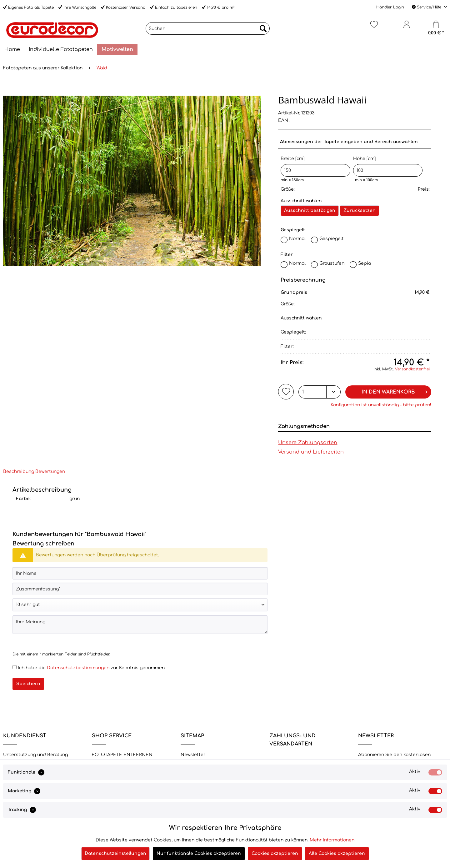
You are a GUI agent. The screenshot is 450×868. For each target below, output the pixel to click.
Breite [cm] (315, 166)
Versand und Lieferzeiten (311, 452)
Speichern (28, 684)
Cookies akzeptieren (275, 853)
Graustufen (332, 263)
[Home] (12, 49)
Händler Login (390, 7)
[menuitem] (208, 31)
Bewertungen (50, 472)
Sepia (365, 263)
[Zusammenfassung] (140, 589)
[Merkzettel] (374, 27)
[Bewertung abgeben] (140, 605)
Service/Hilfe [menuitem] (427, 7)
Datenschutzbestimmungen (78, 668)
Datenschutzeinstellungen (115, 853)
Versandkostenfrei (412, 369)
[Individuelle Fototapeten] (61, 49)
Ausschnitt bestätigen (310, 211)
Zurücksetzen (360, 211)
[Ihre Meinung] (140, 625)
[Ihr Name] (140, 573)
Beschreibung (19, 472)
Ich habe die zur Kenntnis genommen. (92, 668)
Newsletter (193, 755)
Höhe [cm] (388, 166)
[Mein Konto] (406, 27)
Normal (297, 239)
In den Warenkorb (395, 391)
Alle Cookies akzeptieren (337, 853)
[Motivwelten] (117, 49)
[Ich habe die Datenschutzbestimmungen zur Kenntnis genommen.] (15, 667)
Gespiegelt (332, 239)
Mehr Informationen (332, 840)
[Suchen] (208, 28)
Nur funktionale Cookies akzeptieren (199, 853)
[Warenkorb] (436, 27)
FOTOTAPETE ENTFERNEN (122, 755)
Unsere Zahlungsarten (308, 443)
